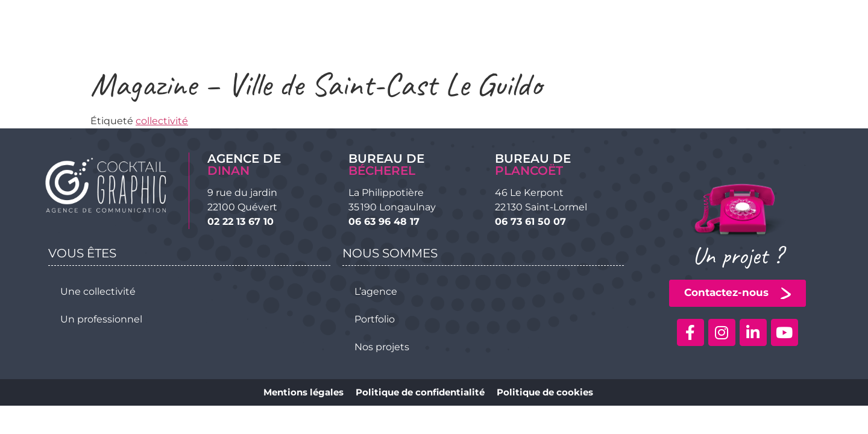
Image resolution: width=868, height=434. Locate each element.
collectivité (162, 121)
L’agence (376, 291)
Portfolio (375, 319)
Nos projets (382, 347)
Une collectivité (98, 291)
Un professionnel (101, 319)
